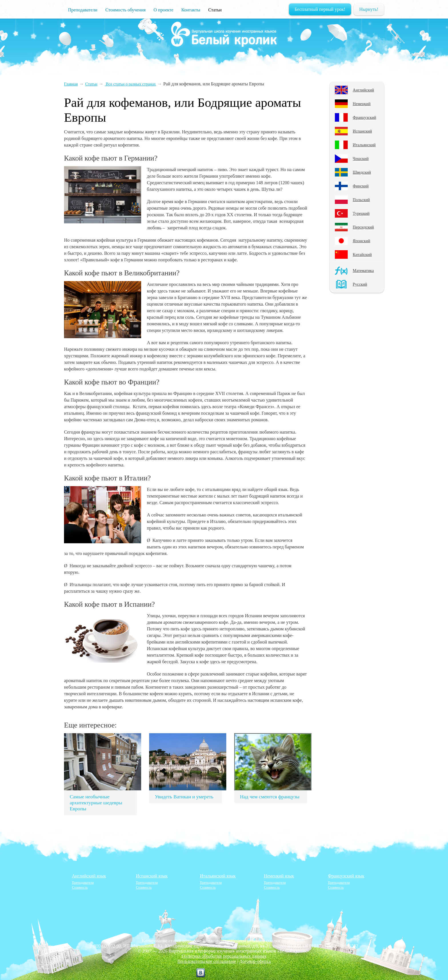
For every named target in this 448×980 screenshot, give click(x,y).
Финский (361, 186)
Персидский (363, 227)
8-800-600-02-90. (106, 946)
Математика (363, 270)
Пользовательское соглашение (207, 961)
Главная (71, 84)
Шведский (362, 172)
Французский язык (346, 876)
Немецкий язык (279, 876)
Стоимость (80, 887)
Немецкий (362, 104)
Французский (365, 117)
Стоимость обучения (126, 10)
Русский (360, 284)
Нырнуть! (369, 9)
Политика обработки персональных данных (224, 956)
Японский (362, 241)
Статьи (215, 10)
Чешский (361, 159)
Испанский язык (152, 876)
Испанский (362, 131)
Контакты (191, 10)
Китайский (362, 254)
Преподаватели (83, 10)
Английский (364, 90)
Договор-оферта (255, 961)
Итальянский (364, 145)
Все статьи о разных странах (130, 84)
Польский (361, 200)
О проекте (164, 10)
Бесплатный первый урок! (320, 9)
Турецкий (361, 213)
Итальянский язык (218, 876)
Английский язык (89, 876)
